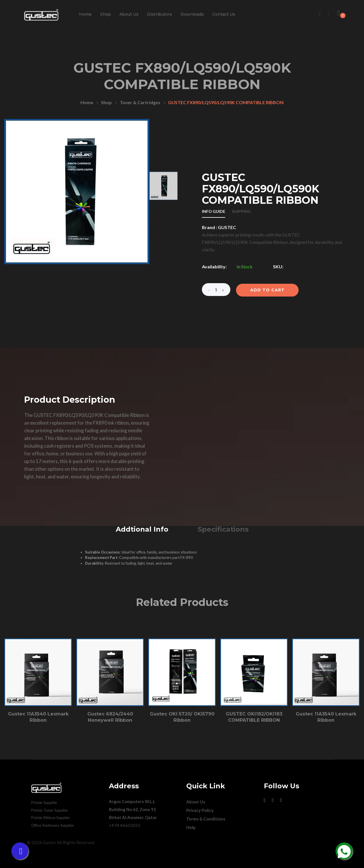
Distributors (160, 14)
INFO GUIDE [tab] (214, 212)
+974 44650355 (125, 825)
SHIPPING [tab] (241, 212)
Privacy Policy (200, 810)
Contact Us (224, 14)
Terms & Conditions (206, 819)
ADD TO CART (267, 290)
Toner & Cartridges (140, 102)
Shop (106, 14)
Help (191, 827)
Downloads (192, 14)
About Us (129, 14)
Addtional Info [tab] (142, 529)
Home (85, 14)
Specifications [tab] (223, 529)
